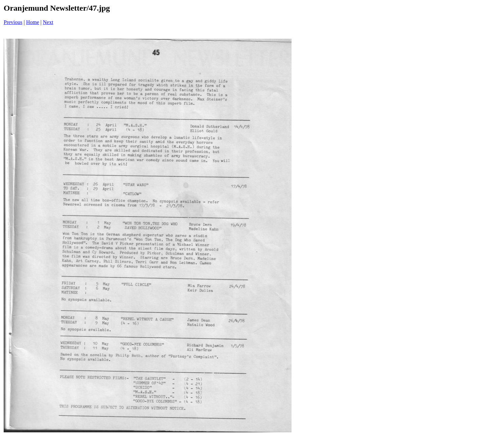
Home (33, 22)
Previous (13, 22)
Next (48, 22)
